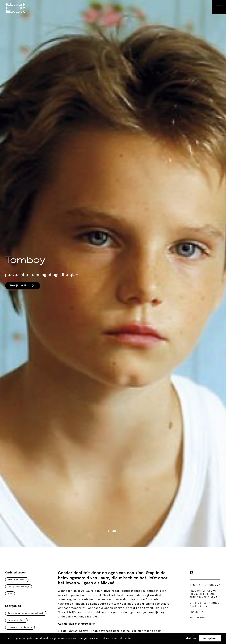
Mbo (10, 594)
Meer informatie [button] (122, 638)
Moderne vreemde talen (20, 627)
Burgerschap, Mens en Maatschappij (26, 613)
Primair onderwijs (17, 580)
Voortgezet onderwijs (19, 587)
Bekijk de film (22, 286)
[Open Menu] (219, 7)
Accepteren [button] (210, 638)
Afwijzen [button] (191, 638)
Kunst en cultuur (16, 620)
